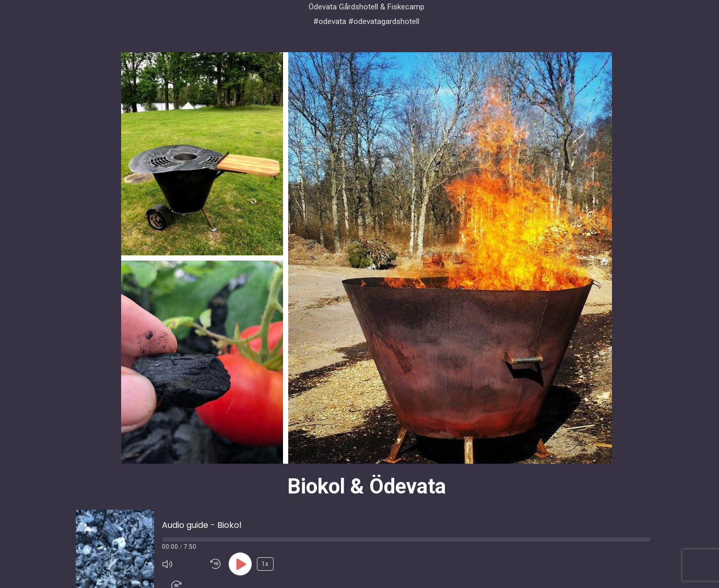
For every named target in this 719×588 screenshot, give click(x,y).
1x (265, 564)
